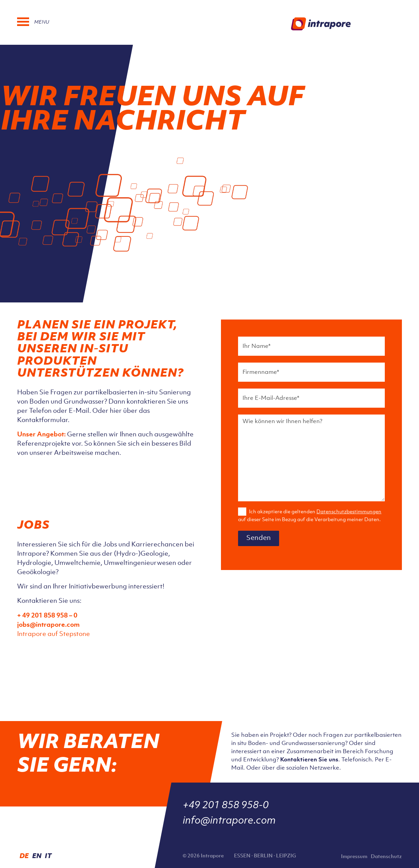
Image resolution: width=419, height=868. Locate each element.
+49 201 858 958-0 (226, 805)
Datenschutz (386, 857)
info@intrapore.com (229, 821)
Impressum (354, 857)
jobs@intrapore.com (48, 625)
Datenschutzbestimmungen (349, 512)
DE (24, 856)
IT (48, 856)
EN (37, 856)
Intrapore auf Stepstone (54, 634)
